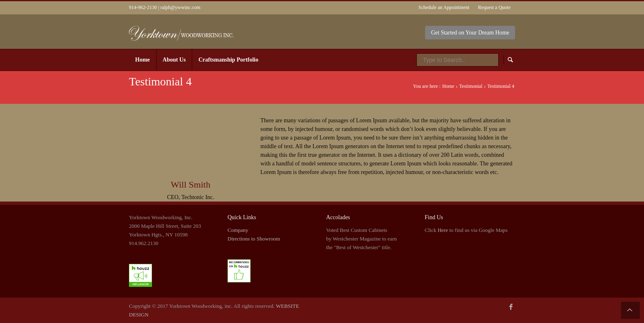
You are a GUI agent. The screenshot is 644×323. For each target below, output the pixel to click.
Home (448, 86)
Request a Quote (494, 7)
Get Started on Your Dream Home (470, 33)
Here (443, 230)
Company (238, 230)
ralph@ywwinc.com (180, 7)
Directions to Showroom (254, 239)
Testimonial (471, 86)
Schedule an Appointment (444, 7)
